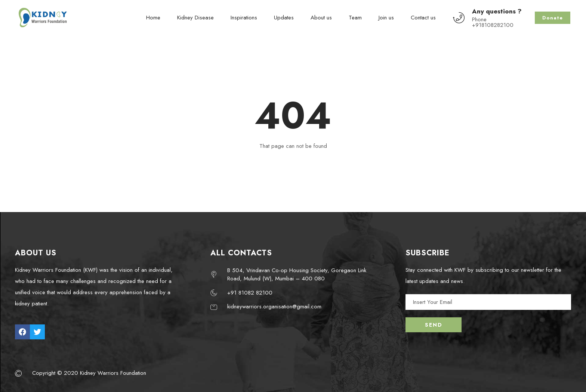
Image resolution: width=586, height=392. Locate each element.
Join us (386, 18)
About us (321, 18)
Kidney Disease (195, 18)
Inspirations (244, 18)
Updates (284, 18)
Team (355, 18)
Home (153, 18)
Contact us (423, 18)
